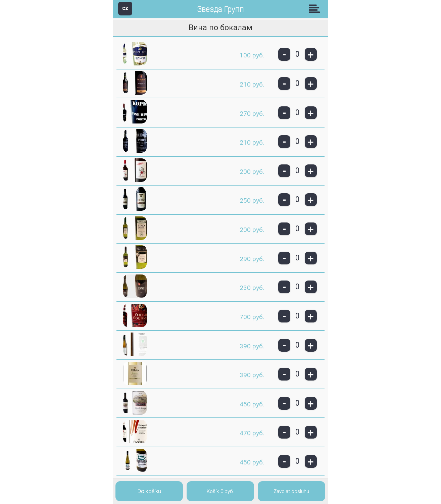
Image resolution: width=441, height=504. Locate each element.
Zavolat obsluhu (291, 491)
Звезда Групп (220, 9)
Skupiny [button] (316, 9)
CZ (125, 8)
